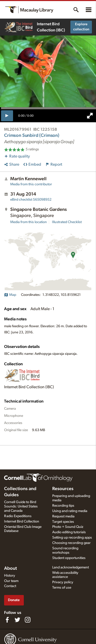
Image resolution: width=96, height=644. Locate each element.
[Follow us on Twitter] (17, 620)
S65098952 (31, 200)
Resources (63, 489)
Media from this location (29, 222)
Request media (63, 516)
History (10, 576)
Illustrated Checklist (67, 222)
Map (10, 295)
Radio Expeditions (18, 516)
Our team (11, 581)
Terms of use (62, 588)
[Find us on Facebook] (7, 620)
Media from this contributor (31, 184)
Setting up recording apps (72, 538)
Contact (10, 586)
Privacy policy (63, 582)
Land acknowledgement (71, 567)
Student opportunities (69, 558)
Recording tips (63, 506)
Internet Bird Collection (22, 521)
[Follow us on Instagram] (28, 620)
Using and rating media (70, 511)
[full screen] (90, 116)
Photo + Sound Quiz (68, 527)
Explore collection (81, 27)
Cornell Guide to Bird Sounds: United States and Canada (21, 506)
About (10, 568)
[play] (7, 116)
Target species (63, 522)
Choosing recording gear (71, 543)
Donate (14, 600)
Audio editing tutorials (69, 532)
